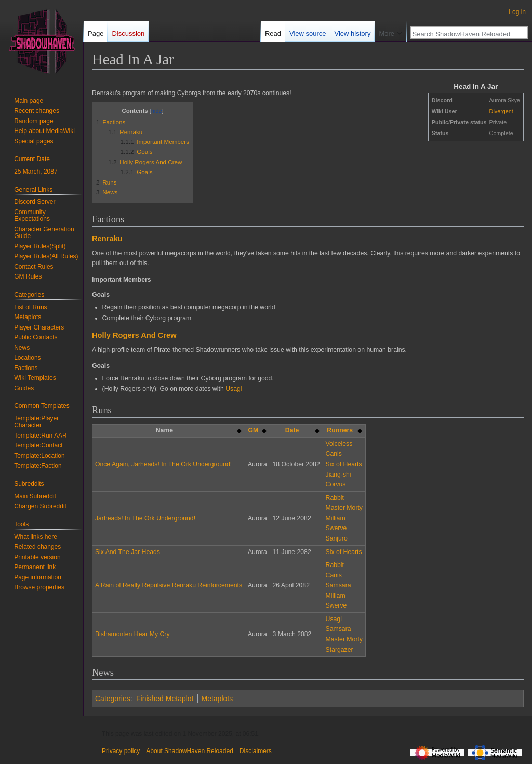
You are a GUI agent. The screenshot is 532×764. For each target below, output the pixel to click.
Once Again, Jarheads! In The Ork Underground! (163, 464)
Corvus (336, 484)
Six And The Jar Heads (128, 552)
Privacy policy (121, 751)
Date (292, 430)
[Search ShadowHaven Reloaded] (463, 34)
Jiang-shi (338, 475)
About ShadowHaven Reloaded (189, 751)
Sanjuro (337, 538)
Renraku (107, 239)
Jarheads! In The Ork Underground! (145, 518)
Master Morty (344, 508)
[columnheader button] (258, 431)
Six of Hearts (344, 464)
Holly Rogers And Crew (134, 335)
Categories (113, 699)
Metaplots (217, 699)
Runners (340, 430)
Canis (334, 454)
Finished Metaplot (165, 699)
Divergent (501, 111)
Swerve (336, 528)
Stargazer (340, 650)
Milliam (336, 518)
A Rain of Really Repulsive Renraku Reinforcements (169, 585)
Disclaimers (256, 751)
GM (253, 430)
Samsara (338, 585)
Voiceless (339, 444)
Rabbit (335, 498)
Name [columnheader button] (164, 430)
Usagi (234, 389)
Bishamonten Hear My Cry (132, 634)
